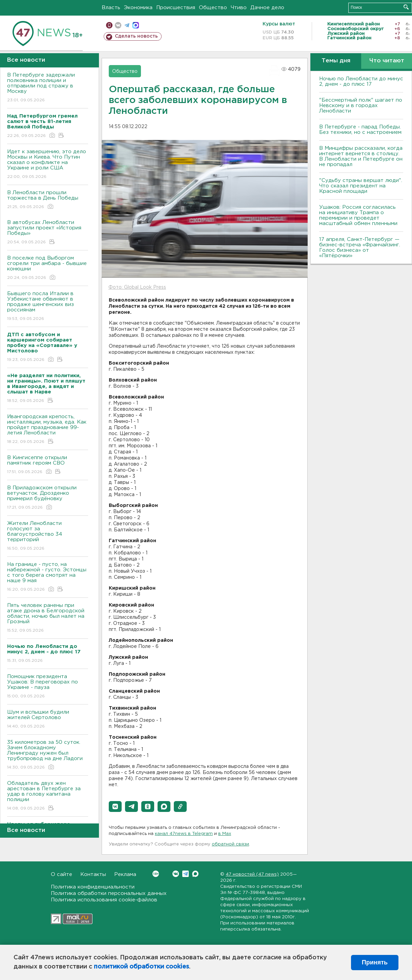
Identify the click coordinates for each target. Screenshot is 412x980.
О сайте (61, 874)
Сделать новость (136, 36)
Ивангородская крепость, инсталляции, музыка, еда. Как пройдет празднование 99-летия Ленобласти (48, 430)
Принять (375, 962)
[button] (115, 807)
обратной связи (230, 844)
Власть (111, 8)
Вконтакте (156, 874)
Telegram (186, 874)
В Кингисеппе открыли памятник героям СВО (48, 465)
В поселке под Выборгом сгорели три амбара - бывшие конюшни (48, 268)
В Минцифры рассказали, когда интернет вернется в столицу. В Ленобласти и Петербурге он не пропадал (361, 156)
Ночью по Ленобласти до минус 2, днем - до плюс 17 (361, 81)
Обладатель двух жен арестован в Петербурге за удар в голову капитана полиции (48, 796)
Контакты (93, 874)
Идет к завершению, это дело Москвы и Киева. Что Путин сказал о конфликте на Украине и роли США (48, 165)
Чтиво (239, 8)
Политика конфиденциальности (93, 887)
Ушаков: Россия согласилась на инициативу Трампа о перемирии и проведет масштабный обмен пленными (358, 215)
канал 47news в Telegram (184, 834)
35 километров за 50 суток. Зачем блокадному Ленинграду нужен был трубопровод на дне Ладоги (48, 755)
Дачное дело (267, 8)
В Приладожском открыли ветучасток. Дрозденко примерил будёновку (48, 498)
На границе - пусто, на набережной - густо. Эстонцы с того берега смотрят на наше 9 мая (48, 577)
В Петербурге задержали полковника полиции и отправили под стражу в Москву (48, 88)
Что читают (387, 61)
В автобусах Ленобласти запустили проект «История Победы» (48, 233)
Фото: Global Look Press (137, 287)
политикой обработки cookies (141, 967)
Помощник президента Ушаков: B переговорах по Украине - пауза (48, 687)
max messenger (136, 25)
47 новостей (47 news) (252, 874)
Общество (213, 8)
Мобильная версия (109, 25)
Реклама (125, 874)
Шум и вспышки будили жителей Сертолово (48, 720)
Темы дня (336, 61)
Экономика (138, 8)
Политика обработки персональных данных (109, 893)
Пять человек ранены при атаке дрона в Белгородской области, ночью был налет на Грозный (48, 618)
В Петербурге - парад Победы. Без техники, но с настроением (360, 130)
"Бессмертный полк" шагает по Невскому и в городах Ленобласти (361, 106)
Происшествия (176, 8)
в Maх (225, 834)
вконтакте (118, 25)
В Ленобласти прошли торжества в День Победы (48, 200)
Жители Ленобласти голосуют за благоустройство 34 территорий (48, 536)
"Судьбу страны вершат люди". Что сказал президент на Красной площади (361, 186)
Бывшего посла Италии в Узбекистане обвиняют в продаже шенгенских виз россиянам (48, 307)
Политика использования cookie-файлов (104, 900)
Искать (406, 7)
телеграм (127, 25)
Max (195, 874)
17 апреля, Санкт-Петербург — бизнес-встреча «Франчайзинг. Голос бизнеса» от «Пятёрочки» (360, 248)
